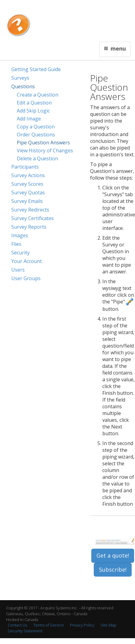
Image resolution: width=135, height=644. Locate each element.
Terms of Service (49, 625)
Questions (23, 86)
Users (18, 270)
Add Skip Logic (33, 111)
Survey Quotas (28, 192)
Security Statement (25, 631)
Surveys (20, 78)
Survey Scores (27, 184)
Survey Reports (29, 227)
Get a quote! (113, 555)
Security (20, 253)
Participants (25, 167)
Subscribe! (113, 570)
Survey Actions (28, 175)
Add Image (29, 119)
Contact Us (67, 8)
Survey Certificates (33, 218)
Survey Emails (27, 201)
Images (20, 235)
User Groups (26, 278)
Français (48, 8)
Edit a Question (34, 103)
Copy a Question (36, 127)
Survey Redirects (30, 210)
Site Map (108, 625)
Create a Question (38, 95)
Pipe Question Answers (43, 143)
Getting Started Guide (36, 69)
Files (16, 244)
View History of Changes (45, 151)
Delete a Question (37, 158)
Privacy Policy (82, 625)
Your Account (27, 261)
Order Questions (36, 135)
